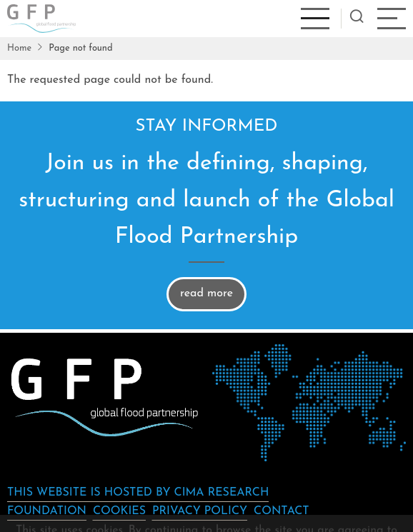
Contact (282, 511)
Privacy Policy (200, 511)
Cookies (119, 511)
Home (19, 48)
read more (206, 293)
